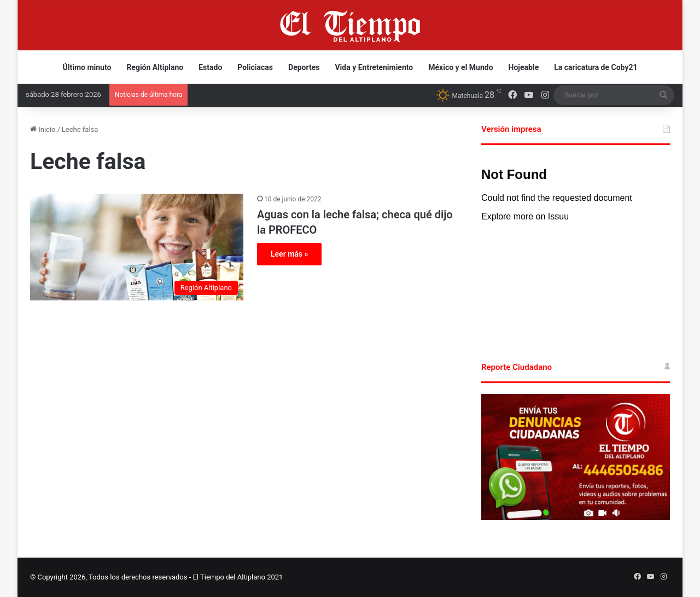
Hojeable (524, 67)
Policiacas (255, 67)
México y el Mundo (460, 67)
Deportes (304, 67)
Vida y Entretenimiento (374, 67)
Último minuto (87, 67)
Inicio (43, 129)
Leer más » (289, 254)
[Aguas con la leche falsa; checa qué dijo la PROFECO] (137, 247)
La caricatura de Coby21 (596, 67)
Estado (210, 67)
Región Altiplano (155, 67)
